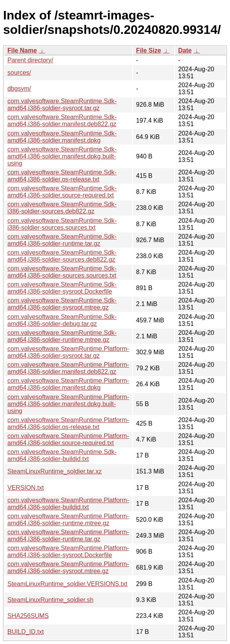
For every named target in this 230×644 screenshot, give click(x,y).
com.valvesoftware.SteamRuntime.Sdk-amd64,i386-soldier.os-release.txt (62, 176)
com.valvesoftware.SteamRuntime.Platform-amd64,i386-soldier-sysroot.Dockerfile (68, 552)
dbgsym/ (19, 89)
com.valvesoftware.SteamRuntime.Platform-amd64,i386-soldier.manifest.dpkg (68, 384)
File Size (149, 50)
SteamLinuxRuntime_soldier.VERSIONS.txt (67, 584)
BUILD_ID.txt (26, 632)
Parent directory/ (30, 60)
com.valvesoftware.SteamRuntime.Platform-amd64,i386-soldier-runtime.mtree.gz (68, 520)
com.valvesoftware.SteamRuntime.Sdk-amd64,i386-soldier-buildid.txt (62, 455)
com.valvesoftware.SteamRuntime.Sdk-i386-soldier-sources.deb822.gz (62, 208)
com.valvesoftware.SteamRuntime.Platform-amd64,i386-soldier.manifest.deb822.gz (68, 368)
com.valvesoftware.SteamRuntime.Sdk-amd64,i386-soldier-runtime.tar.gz (62, 240)
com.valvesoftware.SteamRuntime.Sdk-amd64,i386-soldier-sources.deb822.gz (62, 256)
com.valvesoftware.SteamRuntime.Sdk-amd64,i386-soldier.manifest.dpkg (62, 137)
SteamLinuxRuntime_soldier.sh (50, 600)
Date (185, 50)
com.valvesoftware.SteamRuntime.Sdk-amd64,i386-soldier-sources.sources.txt (62, 272)
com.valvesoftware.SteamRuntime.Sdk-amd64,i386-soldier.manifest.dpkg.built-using (62, 156)
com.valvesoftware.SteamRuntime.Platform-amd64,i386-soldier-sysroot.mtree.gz (68, 567)
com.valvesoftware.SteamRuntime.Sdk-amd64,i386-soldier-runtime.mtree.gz (62, 336)
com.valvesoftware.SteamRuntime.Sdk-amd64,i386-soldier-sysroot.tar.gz (62, 105)
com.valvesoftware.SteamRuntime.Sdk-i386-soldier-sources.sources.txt (62, 224)
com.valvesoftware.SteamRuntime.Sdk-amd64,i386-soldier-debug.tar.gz (62, 320)
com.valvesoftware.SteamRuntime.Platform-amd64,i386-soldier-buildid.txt (68, 504)
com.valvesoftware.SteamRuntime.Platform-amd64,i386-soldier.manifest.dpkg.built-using (68, 404)
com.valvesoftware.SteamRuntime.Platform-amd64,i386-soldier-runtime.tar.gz (68, 536)
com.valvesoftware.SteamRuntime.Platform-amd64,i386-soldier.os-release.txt (68, 423)
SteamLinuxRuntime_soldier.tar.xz (55, 471)
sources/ (19, 73)
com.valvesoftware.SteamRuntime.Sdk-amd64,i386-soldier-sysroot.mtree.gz (62, 304)
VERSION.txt (26, 488)
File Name (22, 50)
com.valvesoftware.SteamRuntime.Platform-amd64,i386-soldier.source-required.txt (68, 439)
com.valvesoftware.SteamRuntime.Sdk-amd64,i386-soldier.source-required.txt (62, 192)
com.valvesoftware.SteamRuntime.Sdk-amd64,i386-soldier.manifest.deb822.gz (62, 121)
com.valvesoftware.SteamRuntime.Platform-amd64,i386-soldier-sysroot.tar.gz (68, 352)
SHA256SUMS (28, 616)
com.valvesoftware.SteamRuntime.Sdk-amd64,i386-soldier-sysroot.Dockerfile (62, 288)
